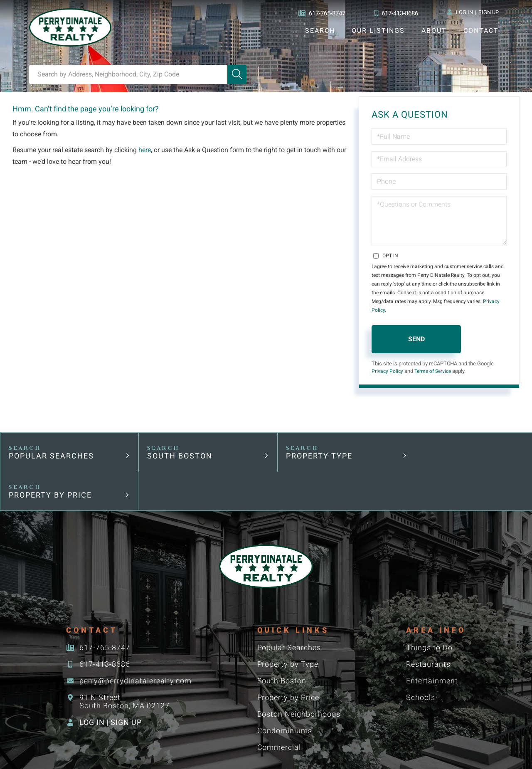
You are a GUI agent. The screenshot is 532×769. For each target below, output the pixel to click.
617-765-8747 (319, 13)
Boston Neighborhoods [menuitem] (299, 667)
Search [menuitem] (320, 31)
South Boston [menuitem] (282, 634)
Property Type (309, 448)
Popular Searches (52, 448)
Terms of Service (436, 363)
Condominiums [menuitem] (284, 684)
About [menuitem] (434, 31)
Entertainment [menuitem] (432, 634)
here (146, 150)
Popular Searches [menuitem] (289, 601)
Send (417, 330)
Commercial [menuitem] (279, 701)
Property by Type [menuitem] (288, 617)
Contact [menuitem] (481, 31)
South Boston (175, 448)
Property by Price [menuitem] (288, 651)
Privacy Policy (474, 301)
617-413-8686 (396, 13)
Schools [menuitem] (420, 651)
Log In (464, 13)
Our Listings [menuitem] (378, 31)
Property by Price (450, 448)
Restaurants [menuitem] (428, 617)
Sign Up (489, 13)
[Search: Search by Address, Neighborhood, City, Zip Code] (128, 74)
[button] (237, 74)
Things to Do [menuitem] (429, 601)
